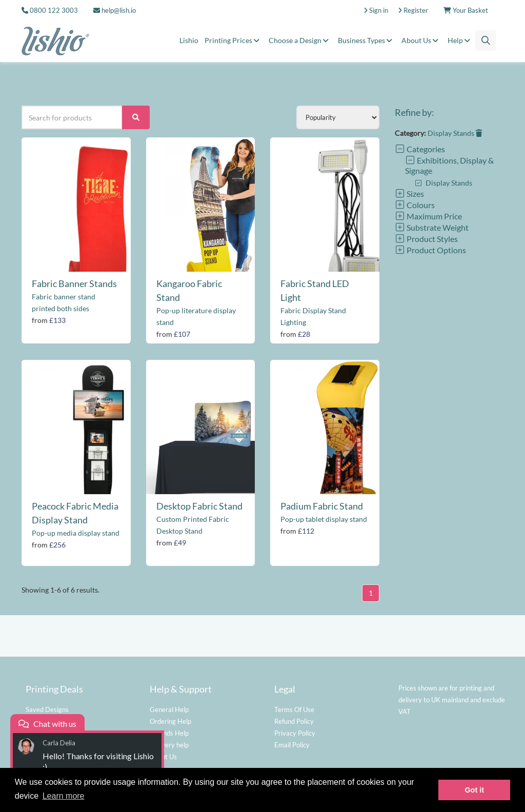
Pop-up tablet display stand (324, 519)
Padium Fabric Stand (322, 506)
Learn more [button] (64, 796)
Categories (420, 149)
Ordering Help (170, 721)
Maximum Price (428, 216)
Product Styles (426, 239)
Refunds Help (169, 733)
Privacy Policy (295, 733)
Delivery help (169, 745)
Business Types (367, 40)
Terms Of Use (294, 709)
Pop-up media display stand (76, 533)
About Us (421, 40)
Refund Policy (294, 721)
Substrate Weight (432, 227)
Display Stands (455, 133)
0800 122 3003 (54, 10)
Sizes (409, 194)
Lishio (189, 40)
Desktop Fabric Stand (199, 506)
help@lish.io (115, 10)
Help (460, 40)
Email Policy (292, 745)
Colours (415, 205)
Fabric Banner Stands (74, 283)
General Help (169, 709)
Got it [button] (474, 790)
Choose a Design (300, 40)
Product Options (430, 250)
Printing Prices (234, 40)
